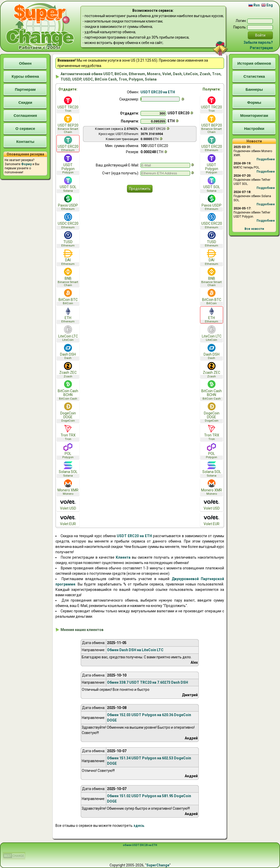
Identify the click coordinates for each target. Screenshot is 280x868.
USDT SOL (68, 184)
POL (68, 451)
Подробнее (266, 159)
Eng (267, 5)
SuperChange (158, 865)
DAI (68, 258)
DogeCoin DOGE (68, 412)
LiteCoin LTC (68, 334)
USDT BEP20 (68, 124)
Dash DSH (68, 352)
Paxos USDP (68, 203)
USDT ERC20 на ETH (158, 92)
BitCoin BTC (68, 297)
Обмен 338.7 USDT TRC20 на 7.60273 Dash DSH (148, 682)
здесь (139, 826)
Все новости (254, 229)
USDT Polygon (68, 164)
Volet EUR (68, 520)
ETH (68, 315)
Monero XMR (68, 487)
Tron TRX (68, 433)
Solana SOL (68, 469)
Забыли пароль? (258, 42)
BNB (68, 277)
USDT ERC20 (68, 144)
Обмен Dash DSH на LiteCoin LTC (135, 650)
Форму (26, 164)
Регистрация (261, 48)
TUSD (68, 239)
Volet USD (68, 504)
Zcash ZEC (68, 370)
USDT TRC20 (68, 104)
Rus (254, 5)
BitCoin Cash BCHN (68, 390)
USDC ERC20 (68, 221)
